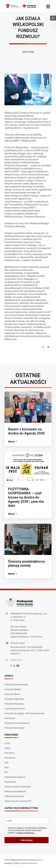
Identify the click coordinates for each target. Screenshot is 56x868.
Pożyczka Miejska (13, 689)
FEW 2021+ (10, 753)
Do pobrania (10, 782)
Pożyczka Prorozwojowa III (17, 723)
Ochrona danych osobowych (18, 787)
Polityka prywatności (14, 796)
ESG (6, 763)
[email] (27, 821)
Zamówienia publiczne (15, 777)
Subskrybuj (27, 840)
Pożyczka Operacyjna (14, 728)
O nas (7, 743)
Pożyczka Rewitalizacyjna (16, 685)
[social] (11, 666)
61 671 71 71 (17, 660)
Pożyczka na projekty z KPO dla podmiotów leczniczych (25, 716)
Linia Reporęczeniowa (15, 709)
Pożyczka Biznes (12, 694)
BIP (6, 772)
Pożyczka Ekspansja (14, 704)
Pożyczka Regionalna (14, 699)
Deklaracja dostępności (15, 791)
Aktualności (10, 758)
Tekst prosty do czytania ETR (18, 801)
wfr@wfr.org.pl (17, 643)
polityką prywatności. (25, 833)
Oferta (7, 748)
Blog (7, 767)
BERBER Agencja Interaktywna (26, 863)
